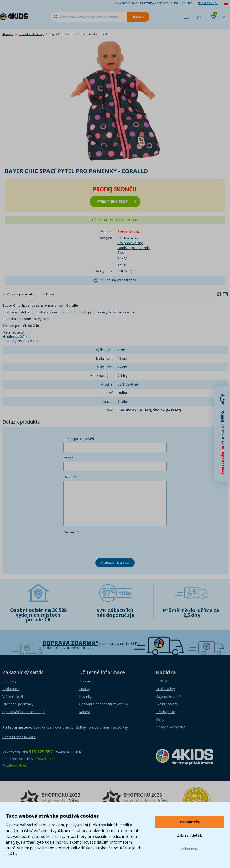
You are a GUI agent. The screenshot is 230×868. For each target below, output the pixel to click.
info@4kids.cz (45, 759)
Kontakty (9, 681)
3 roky (122, 257)
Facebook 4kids (15, 765)
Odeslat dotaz (115, 563)
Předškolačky (128, 238)
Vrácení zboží (13, 696)
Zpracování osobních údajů (23, 712)
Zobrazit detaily (190, 835)
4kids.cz (8, 34)
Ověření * (71, 532)
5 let (121, 252)
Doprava (86, 681)
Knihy (160, 719)
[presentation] (100, 545)
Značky (85, 689)
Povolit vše (190, 822)
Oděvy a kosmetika (171, 727)
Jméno (69, 458)
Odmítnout (190, 849)
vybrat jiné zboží (116, 201)
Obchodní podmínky (18, 704)
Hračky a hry (165, 689)
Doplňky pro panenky (134, 248)
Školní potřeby (167, 704)
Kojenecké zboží (168, 696)
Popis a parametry (21, 294)
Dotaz (51, 294)
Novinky (85, 696)
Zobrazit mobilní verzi (19, 737)
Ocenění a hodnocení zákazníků (104, 704)
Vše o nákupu (208, 3)
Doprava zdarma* (70, 643)
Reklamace (11, 689)
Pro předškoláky (130, 243)
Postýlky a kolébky (31, 34)
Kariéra (85, 712)
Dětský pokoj (166, 712)
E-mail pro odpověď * (80, 439)
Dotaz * (70, 477)
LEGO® (162, 681)
